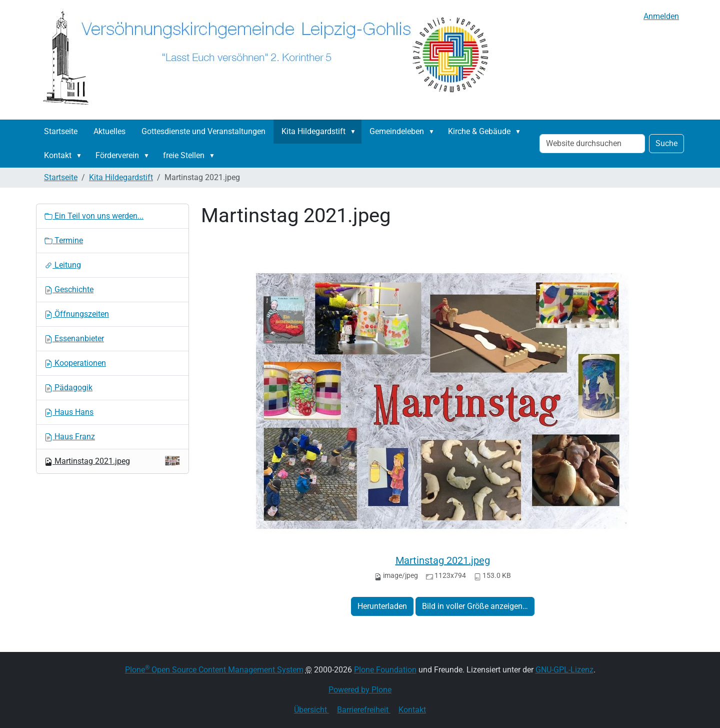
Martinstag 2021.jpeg (443, 560)
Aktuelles (109, 131)
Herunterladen (382, 606)
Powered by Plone (360, 690)
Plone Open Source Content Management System (214, 670)
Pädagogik (68, 388)
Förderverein (117, 155)
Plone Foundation (385, 670)
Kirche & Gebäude (479, 131)
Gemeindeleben (397, 131)
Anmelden (661, 16)
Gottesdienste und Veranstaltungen (203, 131)
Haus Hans (69, 412)
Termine (64, 240)
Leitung (63, 265)
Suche (666, 143)
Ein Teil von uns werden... (94, 216)
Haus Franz (70, 437)
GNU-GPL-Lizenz (564, 670)
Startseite (61, 131)
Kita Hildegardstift (313, 131)
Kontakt (58, 155)
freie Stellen (184, 155)
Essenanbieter (74, 338)
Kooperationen (75, 363)
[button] (355, 132)
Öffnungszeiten (77, 314)
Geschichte (69, 289)
